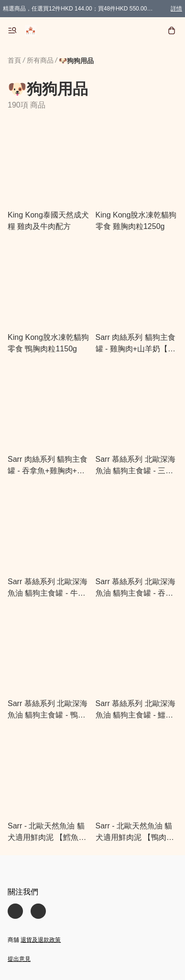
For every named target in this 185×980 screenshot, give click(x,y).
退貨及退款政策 (41, 940)
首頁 (14, 60)
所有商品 (40, 60)
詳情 (176, 9)
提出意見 (19, 959)
